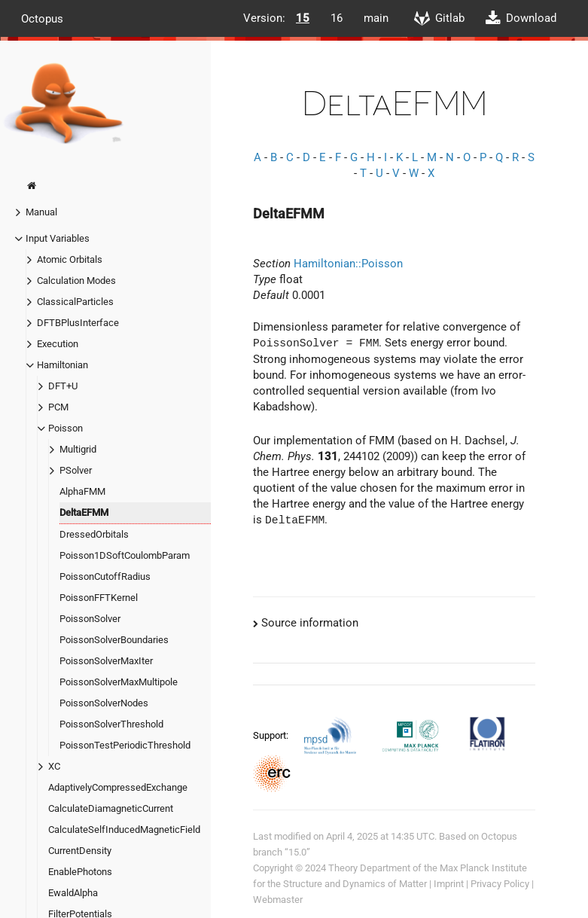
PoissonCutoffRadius (105, 576)
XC (54, 766)
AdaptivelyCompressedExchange (118, 787)
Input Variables (58, 238)
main (376, 18)
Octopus (42, 18)
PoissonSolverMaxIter (106, 661)
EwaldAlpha (73, 893)
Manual (41, 212)
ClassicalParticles (75, 302)
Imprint (449, 884)
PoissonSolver (90, 619)
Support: (272, 735)
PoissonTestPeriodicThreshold (125, 745)
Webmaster (278, 900)
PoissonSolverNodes (104, 703)
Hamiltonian (62, 365)
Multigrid (78, 449)
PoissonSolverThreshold (111, 724)
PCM (58, 407)
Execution (58, 344)
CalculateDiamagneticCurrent (111, 808)
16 (337, 18)
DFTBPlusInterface (78, 323)
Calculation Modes (76, 281)
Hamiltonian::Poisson (348, 264)
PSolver (76, 470)
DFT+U (63, 386)
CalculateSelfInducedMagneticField (124, 830)
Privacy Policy (500, 884)
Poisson (66, 428)
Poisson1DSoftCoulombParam (125, 555)
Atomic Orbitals (70, 259)
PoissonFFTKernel (99, 598)
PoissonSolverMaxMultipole (119, 682)
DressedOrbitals (94, 534)
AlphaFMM (82, 491)
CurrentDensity (80, 851)
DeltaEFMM (84, 512)
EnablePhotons (80, 872)
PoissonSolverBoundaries (114, 640)
